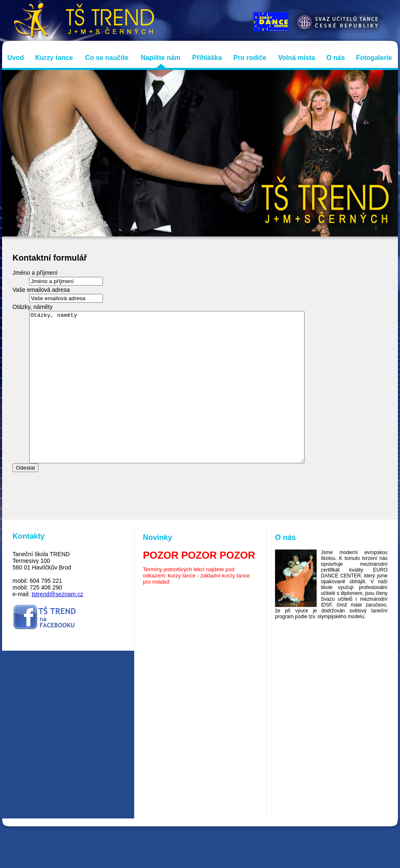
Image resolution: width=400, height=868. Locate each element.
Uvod (15, 58)
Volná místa (297, 58)
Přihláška (207, 58)
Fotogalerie (374, 58)
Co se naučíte (107, 58)
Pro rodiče (250, 58)
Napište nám (161, 58)
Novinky (157, 567)
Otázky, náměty (32, 307)
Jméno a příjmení (35, 273)
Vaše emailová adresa (41, 290)
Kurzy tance (54, 58)
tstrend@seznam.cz (57, 624)
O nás (335, 58)
